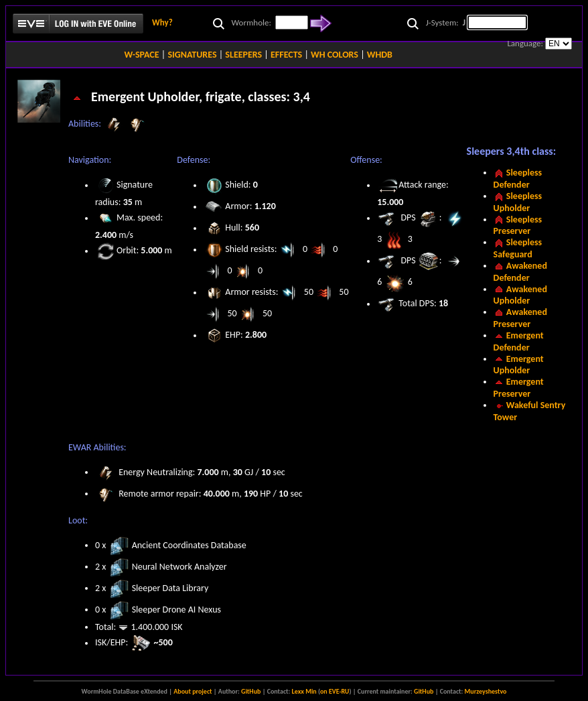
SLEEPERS (243, 55)
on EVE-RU (335, 691)
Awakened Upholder (520, 295)
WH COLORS (335, 55)
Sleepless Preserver (518, 226)
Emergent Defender (519, 341)
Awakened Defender (520, 272)
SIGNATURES (192, 55)
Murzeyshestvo (486, 691)
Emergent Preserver (519, 388)
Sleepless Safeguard (518, 248)
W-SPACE (141, 55)
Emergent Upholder (519, 365)
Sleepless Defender (518, 179)
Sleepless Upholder (518, 202)
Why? (162, 22)
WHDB (380, 55)
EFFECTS (286, 55)
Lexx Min (304, 691)
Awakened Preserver (520, 318)
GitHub (251, 691)
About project (193, 691)
